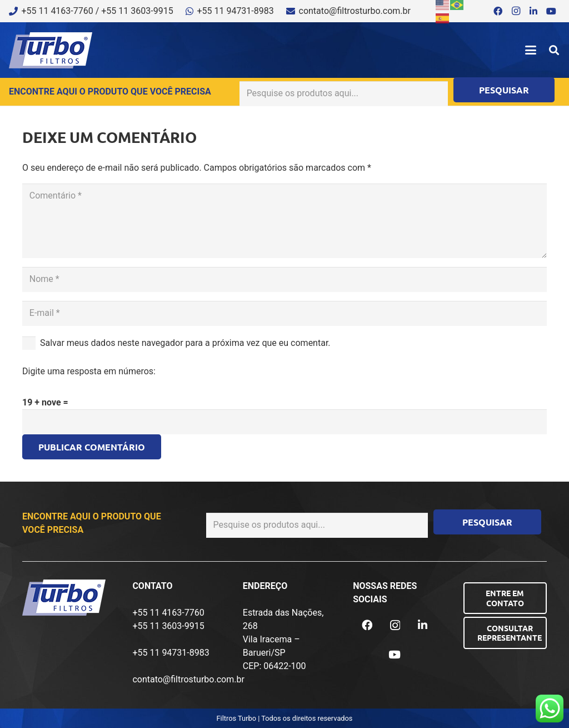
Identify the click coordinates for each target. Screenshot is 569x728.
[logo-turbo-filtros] (51, 50)
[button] (531, 50)
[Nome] (284, 279)
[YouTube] (551, 11)
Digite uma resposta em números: (89, 371)
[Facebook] (498, 11)
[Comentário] (284, 221)
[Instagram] (516, 11)
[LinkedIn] (533, 11)
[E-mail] (284, 313)
